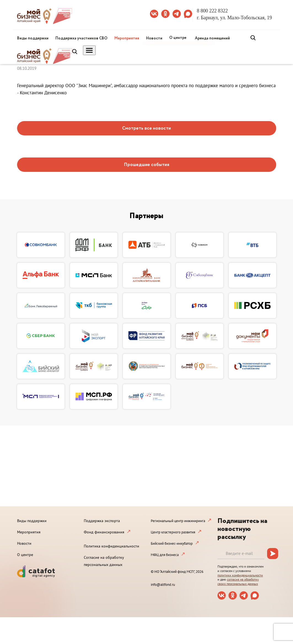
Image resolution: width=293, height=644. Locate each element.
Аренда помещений (212, 38)
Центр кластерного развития (173, 532)
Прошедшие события (146, 165)
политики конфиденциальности (240, 575)
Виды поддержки (33, 38)
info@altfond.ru (163, 585)
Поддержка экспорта (102, 521)
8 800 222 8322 (212, 11)
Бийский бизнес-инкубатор (172, 543)
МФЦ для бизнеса (165, 555)
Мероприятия (127, 38)
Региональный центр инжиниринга (178, 521)
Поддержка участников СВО (81, 38)
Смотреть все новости (146, 128)
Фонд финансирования (104, 532)
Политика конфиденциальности (111, 546)
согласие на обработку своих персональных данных (238, 582)
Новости (154, 38)
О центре (178, 38)
